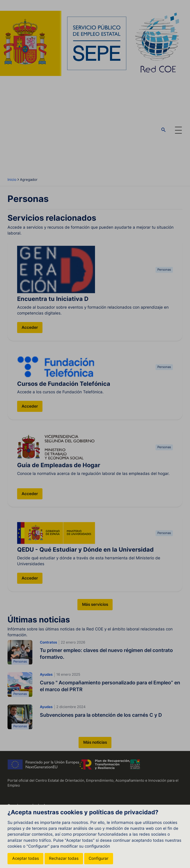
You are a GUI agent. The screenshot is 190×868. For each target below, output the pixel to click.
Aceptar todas (26, 858)
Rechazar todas (64, 858)
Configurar (99, 858)
